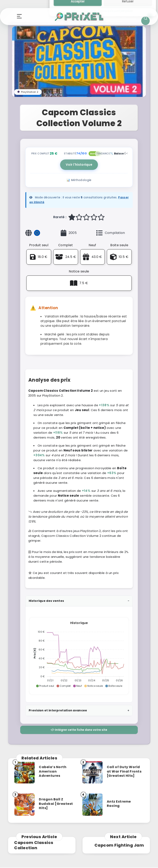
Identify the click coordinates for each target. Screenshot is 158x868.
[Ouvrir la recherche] (145, 21)
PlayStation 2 (28, 92)
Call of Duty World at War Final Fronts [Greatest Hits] (124, 771)
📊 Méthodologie (79, 180)
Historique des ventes (46, 601)
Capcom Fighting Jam (119, 845)
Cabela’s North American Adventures (53, 771)
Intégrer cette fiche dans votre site (79, 730)
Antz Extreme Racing (119, 804)
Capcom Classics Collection (34, 845)
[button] (45, 686)
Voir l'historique (79, 165)
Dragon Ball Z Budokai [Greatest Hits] (56, 804)
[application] (79, 654)
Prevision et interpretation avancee (58, 710)
